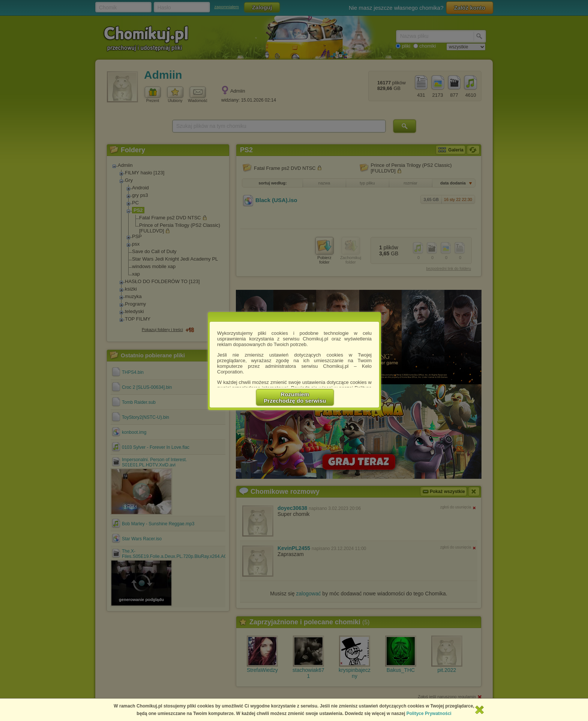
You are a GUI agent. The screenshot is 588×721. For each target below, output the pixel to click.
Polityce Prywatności (429, 714)
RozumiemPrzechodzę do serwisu (295, 397)
